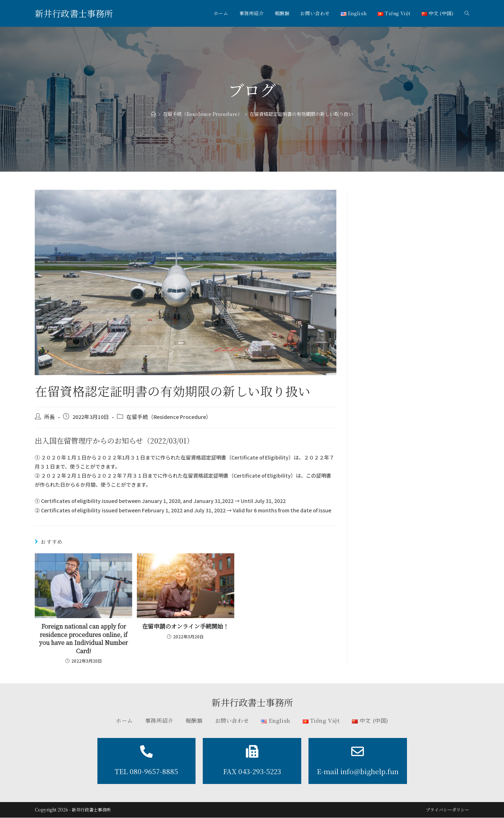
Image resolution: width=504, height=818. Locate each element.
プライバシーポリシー (448, 810)
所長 (50, 417)
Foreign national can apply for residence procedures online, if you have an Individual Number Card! (83, 639)
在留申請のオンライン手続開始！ (185, 626)
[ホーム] (153, 114)
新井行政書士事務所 (74, 13)
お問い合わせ (232, 720)
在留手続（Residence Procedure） (169, 417)
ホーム (124, 720)
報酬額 (194, 720)
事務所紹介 (159, 720)
